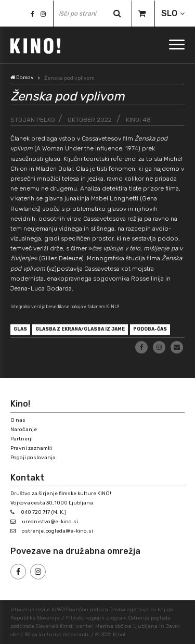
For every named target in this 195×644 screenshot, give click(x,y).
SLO (169, 13)
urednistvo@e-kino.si (50, 522)
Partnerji (22, 439)
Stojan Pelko (33, 120)
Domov (22, 78)
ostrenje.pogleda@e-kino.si (57, 531)
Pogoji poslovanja (33, 458)
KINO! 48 (138, 120)
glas (20, 329)
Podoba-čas (150, 329)
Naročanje (24, 430)
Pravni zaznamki (31, 448)
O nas (18, 420)
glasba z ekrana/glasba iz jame (80, 329)
